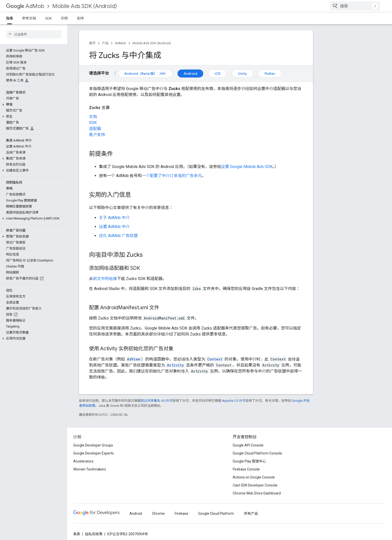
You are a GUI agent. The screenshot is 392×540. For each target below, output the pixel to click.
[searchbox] (34, 34)
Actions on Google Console (254, 477)
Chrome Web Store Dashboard (257, 493)
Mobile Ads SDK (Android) (84, 6)
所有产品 (251, 513)
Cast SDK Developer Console (255, 485)
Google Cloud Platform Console (257, 453)
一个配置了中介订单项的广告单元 (172, 176)
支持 (80, 18)
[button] (33, 104)
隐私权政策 (94, 534)
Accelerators (83, 461)
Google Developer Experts (93, 453)
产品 (105, 43)
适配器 (95, 129)
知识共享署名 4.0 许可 (157, 401)
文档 (93, 117)
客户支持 (97, 135)
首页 (92, 43)
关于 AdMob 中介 (114, 218)
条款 (77, 534)
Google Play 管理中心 (249, 461)
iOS (217, 73)
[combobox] (355, 6)
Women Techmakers (90, 469)
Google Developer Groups (93, 445)
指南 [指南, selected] (9, 18)
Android (190, 73)
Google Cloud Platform (216, 513)
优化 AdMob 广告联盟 (118, 236)
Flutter (270, 73)
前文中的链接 (105, 279)
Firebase (181, 513)
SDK (48, 18)
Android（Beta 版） (145, 73)
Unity (242, 73)
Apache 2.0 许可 (234, 401)
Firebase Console (246, 469)
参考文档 (29, 18)
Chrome (158, 513)
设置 (247, 167)
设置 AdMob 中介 (114, 227)
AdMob (25, 6)
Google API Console (248, 445)
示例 (64, 18)
